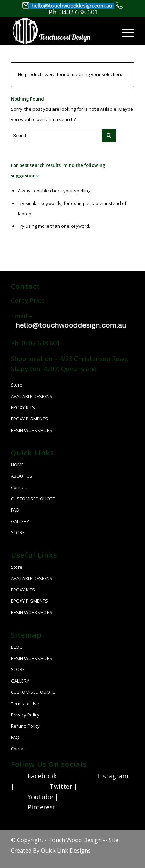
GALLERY (20, 521)
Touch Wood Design (75, 840)
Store (17, 385)
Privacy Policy (25, 715)
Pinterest (42, 807)
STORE (18, 532)
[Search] (96, 39)
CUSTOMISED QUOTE (33, 499)
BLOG (17, 647)
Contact (19, 487)
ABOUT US (22, 476)
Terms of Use (25, 704)
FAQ (15, 510)
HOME (17, 465)
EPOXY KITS (23, 407)
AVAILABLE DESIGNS (32, 396)
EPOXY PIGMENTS (29, 419)
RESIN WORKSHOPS (32, 430)
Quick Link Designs (66, 851)
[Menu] (125, 31)
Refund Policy (25, 726)
